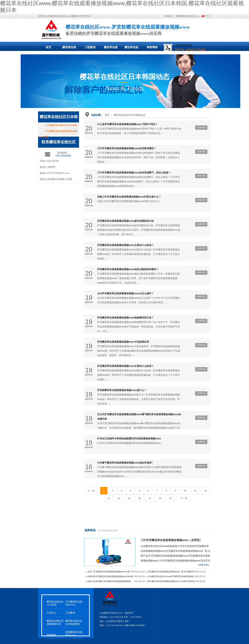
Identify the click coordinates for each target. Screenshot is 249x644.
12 (206, 491)
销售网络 (152, 47)
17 (150, 498)
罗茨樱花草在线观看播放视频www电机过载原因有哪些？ (128, 269)
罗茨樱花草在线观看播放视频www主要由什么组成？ (125, 366)
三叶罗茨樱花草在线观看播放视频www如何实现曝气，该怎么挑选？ (134, 173)
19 (170, 498)
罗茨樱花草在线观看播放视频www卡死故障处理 (123, 342)
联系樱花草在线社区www (188, 16)
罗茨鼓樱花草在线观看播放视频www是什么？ (122, 390)
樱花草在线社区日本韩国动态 (111, 48)
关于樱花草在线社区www (74, 603)
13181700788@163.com (57, 173)
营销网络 (52, 635)
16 (140, 498)
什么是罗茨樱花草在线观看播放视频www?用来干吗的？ (127, 124)
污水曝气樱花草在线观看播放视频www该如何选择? (125, 463)
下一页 (184, 498)
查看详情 (201, 127)
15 (129, 498)
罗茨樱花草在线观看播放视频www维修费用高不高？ (125, 318)
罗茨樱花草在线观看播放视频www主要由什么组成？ (125, 245)
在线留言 (169, 16)
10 (185, 491)
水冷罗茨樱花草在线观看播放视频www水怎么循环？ (125, 293)
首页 (48, 47)
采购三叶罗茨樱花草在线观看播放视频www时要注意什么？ (129, 197)
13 (109, 498)
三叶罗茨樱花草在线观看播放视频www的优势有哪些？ (127, 148)
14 (119, 498)
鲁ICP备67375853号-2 (136, 625)
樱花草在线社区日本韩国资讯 (74, 622)
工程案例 (90, 47)
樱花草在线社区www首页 (55, 603)
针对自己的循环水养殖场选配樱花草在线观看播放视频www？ (129, 438)
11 (195, 491)
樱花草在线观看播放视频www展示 (69, 48)
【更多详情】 (204, 565)
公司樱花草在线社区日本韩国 (61, 125)
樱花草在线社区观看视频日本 (131, 48)
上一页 (91, 491)
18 (160, 498)
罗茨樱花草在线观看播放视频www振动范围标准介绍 (125, 221)
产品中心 (52, 613)
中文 (207, 16)
